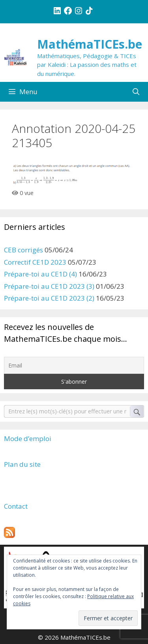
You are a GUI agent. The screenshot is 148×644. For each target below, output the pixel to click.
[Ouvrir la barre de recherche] (136, 92)
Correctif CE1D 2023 (35, 262)
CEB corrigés (23, 250)
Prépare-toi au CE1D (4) (40, 274)
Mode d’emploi (28, 438)
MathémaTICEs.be (90, 44)
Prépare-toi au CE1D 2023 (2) (49, 298)
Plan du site (22, 464)
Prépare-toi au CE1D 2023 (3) (49, 286)
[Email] (74, 365)
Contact (16, 506)
